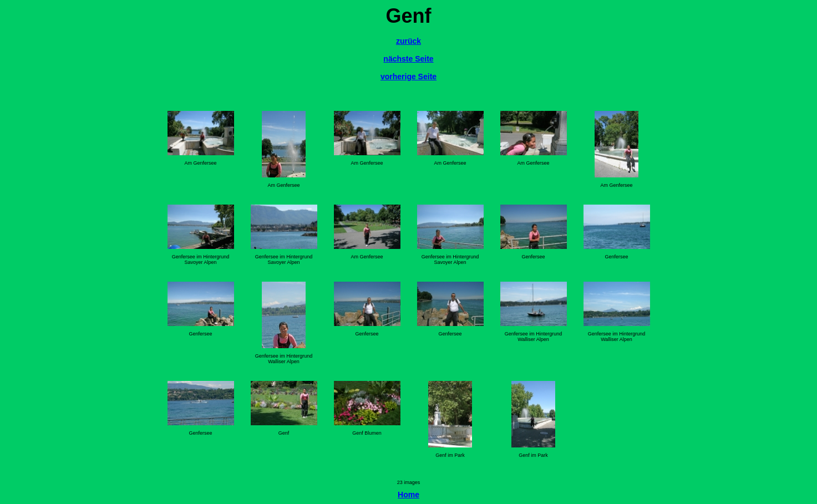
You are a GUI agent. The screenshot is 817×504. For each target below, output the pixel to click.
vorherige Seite (408, 77)
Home (408, 495)
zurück (408, 41)
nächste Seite (408, 59)
